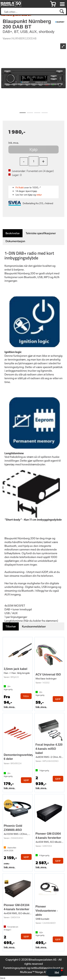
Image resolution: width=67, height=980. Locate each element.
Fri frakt (20, 187)
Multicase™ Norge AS (33, 972)
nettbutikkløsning (42, 968)
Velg (26, 696)
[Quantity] (34, 161)
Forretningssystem (15, 968)
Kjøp (33, 149)
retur (39, 195)
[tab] (13, 233)
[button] (55, 973)
